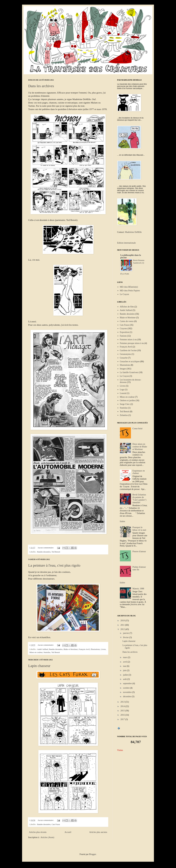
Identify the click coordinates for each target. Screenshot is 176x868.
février (126, 637)
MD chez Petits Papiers (130, 291)
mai (125, 666)
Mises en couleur (36, 652)
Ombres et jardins (128, 400)
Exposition (125, 332)
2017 (123, 719)
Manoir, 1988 (138, 589)
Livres (103, 649)
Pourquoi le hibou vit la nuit (139, 529)
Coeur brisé (137, 429)
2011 (123, 625)
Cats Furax (56, 824)
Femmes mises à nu (128, 340)
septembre (128, 683)
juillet (126, 675)
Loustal (123, 393)
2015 (123, 711)
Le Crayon (124, 294)
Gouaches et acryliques (130, 361)
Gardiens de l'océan (128, 350)
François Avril (84, 649)
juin (125, 670)
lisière (122, 521)
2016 (123, 715)
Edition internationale (126, 243)
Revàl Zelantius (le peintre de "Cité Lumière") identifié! (139, 499)
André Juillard (43, 649)
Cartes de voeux (127, 321)
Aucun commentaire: (46, 548)
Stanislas (47, 652)
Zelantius (124, 415)
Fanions (123, 336)
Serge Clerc (125, 404)
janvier (126, 633)
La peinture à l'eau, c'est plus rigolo (54, 565)
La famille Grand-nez (129, 372)
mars (125, 657)
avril (125, 662)
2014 (123, 706)
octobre (126, 688)
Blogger (92, 854)
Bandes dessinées (44, 552)
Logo (122, 390)
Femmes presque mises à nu (132, 343)
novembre (127, 692)
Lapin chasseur (39, 666)
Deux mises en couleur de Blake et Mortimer (140, 447)
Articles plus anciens (98, 832)
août (125, 679)
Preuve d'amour (139, 551)
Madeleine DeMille (133, 232)
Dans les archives (41, 86)
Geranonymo (125, 354)
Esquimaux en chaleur (139, 472)
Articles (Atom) (47, 837)
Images (123, 369)
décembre (127, 697)
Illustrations (95, 649)
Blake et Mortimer (71, 649)
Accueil (68, 832)
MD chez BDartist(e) (129, 287)
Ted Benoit (56, 552)
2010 (123, 621)
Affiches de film (127, 307)
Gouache (124, 358)
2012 (123, 629)
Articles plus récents (38, 832)
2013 (123, 702)
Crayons (123, 328)
